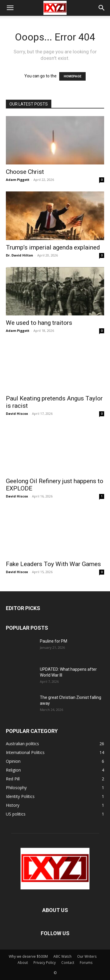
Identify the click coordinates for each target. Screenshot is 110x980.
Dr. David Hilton (20, 255)
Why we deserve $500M (28, 956)
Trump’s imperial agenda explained (53, 247)
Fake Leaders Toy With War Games (53, 564)
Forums (86, 963)
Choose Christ (25, 172)
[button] (10, 8)
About (23, 963)
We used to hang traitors (39, 323)
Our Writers (87, 956)
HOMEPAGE (72, 76)
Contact (68, 963)
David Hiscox (17, 413)
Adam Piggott (18, 180)
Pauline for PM (54, 641)
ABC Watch (62, 956)
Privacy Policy (45, 963)
